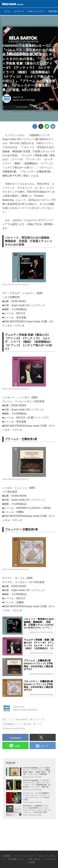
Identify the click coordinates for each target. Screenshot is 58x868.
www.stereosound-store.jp (15, 284)
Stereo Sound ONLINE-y (24, 100)
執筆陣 (32, 862)
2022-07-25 (18, 97)
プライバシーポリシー (24, 856)
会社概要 (6, 856)
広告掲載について (16, 859)
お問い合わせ (34, 859)
